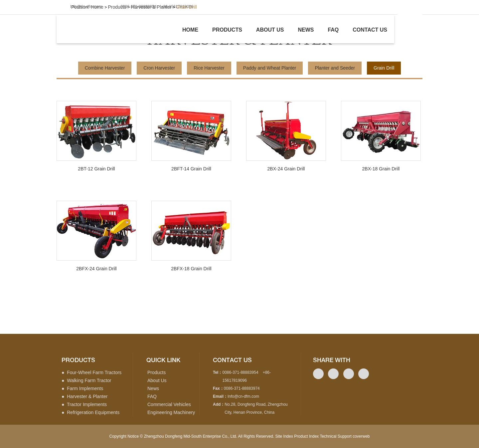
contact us (232, 360)
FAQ (152, 396)
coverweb (361, 436)
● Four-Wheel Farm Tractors (91, 372)
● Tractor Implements (84, 404)
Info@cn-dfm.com (86, 7)
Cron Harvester (159, 68)
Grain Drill (384, 68)
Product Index (306, 436)
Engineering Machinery (171, 412)
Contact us (370, 30)
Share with (332, 360)
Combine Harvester (105, 68)
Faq (333, 30)
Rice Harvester (209, 68)
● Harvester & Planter (84, 396)
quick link (163, 360)
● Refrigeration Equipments (90, 412)
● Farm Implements (82, 388)
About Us (157, 380)
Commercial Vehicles (169, 404)
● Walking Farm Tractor (86, 380)
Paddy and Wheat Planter (270, 68)
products (78, 360)
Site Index (284, 436)
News (306, 30)
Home (190, 30)
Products (227, 30)
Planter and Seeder (335, 68)
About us (270, 30)
